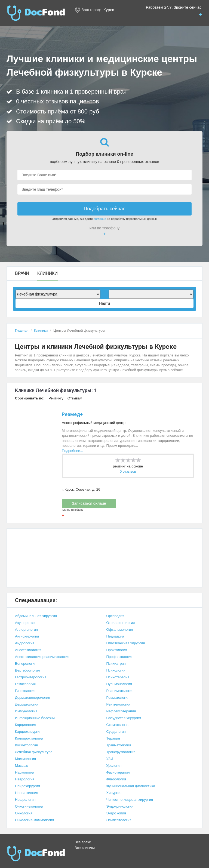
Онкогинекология (29, 806)
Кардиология (26, 725)
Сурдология (116, 732)
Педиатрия (115, 636)
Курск (109, 10)
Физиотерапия (118, 772)
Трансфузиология (121, 752)
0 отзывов (128, 471)
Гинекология (25, 691)
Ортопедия (115, 616)
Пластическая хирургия (126, 643)
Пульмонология (119, 684)
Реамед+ (72, 414)
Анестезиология (28, 650)
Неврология (25, 779)
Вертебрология (27, 670)
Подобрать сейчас (104, 209)
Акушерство (25, 623)
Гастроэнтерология (31, 677)
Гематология (25, 684)
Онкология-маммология (34, 820)
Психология (116, 670)
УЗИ (110, 759)
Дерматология (27, 704)
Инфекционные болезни (35, 718)
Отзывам (75, 398)
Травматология (119, 745)
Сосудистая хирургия (124, 718)
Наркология (25, 772)
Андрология (25, 643)
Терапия (113, 738)
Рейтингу (56, 398)
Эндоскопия (116, 813)
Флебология (116, 779)
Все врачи (83, 842)
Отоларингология (121, 623)
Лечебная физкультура (34, 752)
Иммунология (26, 711)
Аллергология (26, 630)
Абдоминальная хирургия (36, 616)
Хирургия (114, 793)
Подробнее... (72, 451)
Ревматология (118, 698)
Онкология (24, 813)
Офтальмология (120, 630)
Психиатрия (116, 664)
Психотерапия (118, 677)
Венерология (26, 664)
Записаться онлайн (89, 503)
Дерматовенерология (33, 698)
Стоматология (118, 725)
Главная (22, 330)
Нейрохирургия (27, 786)
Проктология (117, 650)
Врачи (22, 273)
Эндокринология (120, 806)
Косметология (26, 745)
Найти (104, 303)
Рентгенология (118, 704)
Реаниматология (120, 691)
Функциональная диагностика (131, 786)
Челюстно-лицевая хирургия (130, 800)
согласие (100, 219)
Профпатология (119, 657)
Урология (114, 766)
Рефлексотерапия (121, 711)
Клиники (47, 273)
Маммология (25, 759)
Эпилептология (119, 820)
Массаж (21, 766)
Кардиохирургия (28, 732)
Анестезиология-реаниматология (42, 657)
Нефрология (25, 800)
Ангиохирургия (27, 636)
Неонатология (27, 793)
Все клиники (85, 848)
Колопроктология (29, 738)
